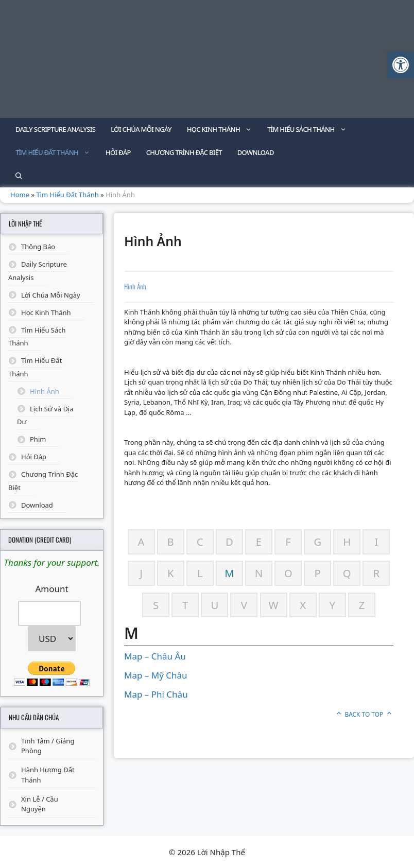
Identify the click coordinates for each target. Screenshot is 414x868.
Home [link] (20, 195)
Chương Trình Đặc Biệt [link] (184, 152)
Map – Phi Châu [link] (156, 694)
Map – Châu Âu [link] (155, 656)
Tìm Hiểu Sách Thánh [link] (311, 129)
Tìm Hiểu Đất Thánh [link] (57, 153)
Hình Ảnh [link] (45, 391)
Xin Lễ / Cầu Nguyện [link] (40, 804)
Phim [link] (38, 439)
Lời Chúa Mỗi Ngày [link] (141, 129)
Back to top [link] (364, 714)
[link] (401, 65)
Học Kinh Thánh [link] (223, 129)
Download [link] (256, 152)
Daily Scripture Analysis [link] (55, 129)
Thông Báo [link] (38, 247)
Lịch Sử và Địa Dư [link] (45, 415)
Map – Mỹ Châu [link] (156, 675)
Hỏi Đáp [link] (118, 152)
